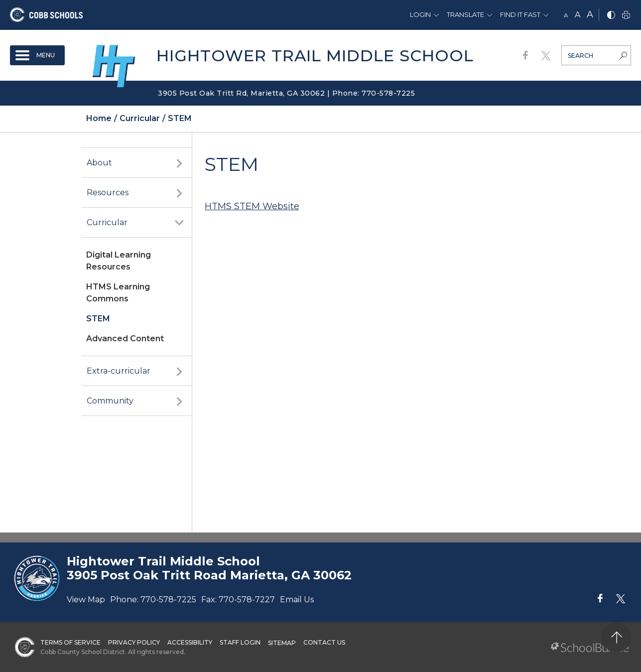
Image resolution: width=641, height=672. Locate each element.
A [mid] (577, 15)
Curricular (107, 222)
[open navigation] (37, 55)
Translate (465, 14)
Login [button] (420, 14)
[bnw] (611, 16)
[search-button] (623, 57)
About (99, 163)
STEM (98, 319)
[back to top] (616, 637)
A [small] (566, 15)
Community (110, 401)
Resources (108, 193)
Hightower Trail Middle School (315, 56)
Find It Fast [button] (520, 14)
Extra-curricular (119, 371)
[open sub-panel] (179, 163)
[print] (626, 16)
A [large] (590, 14)
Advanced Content (125, 338)
